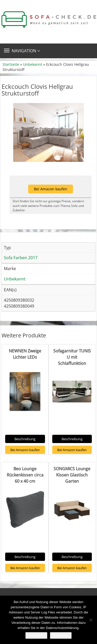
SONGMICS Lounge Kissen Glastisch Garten (72, 475)
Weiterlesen (61, 635)
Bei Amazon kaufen (51, 189)
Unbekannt (33, 64)
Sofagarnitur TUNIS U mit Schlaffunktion (72, 357)
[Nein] (91, 620)
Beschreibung (25, 439)
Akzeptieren (36, 635)
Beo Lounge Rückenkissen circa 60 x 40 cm (25, 475)
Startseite (11, 64)
